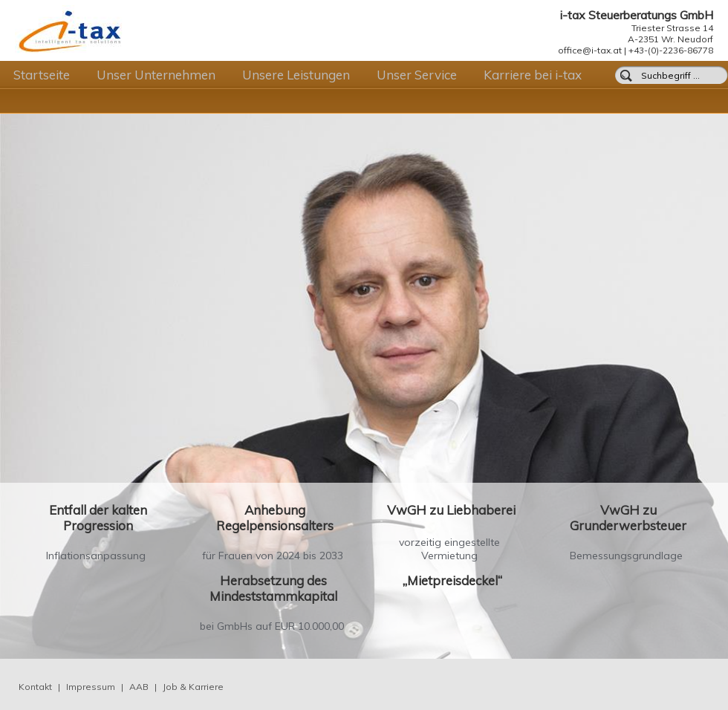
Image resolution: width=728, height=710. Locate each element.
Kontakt (35, 687)
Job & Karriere (193, 687)
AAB (139, 687)
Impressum (91, 687)
